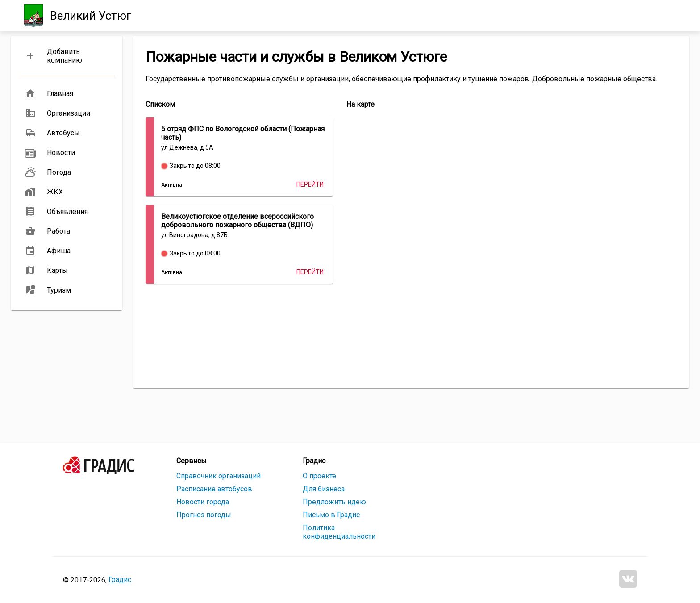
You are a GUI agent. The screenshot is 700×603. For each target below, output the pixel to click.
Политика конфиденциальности (339, 532)
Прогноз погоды (204, 515)
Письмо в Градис (331, 515)
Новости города (203, 502)
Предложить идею (334, 502)
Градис (120, 580)
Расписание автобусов (214, 489)
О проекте (319, 476)
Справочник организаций (219, 476)
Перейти (310, 184)
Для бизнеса (324, 489)
